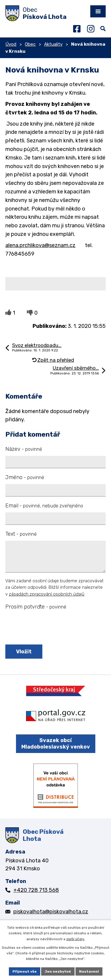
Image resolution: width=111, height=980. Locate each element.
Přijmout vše (25, 971)
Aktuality (53, 44)
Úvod (11, 44)
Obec (30, 44)
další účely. (76, 939)
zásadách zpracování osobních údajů (47, 594)
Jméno (25, 477)
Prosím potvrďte (36, 607)
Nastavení (89, 971)
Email (44, 506)
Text (21, 534)
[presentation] (49, 628)
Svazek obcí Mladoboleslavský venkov (56, 744)
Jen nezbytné (58, 971)
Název (24, 449)
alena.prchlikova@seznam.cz (40, 245)
